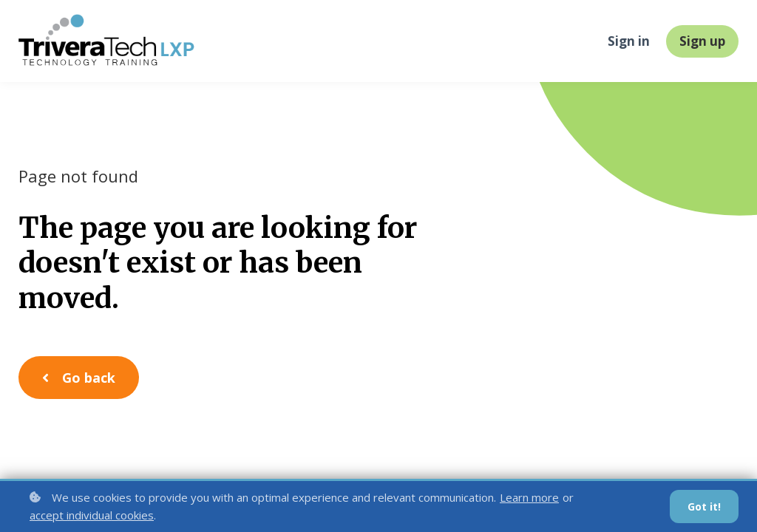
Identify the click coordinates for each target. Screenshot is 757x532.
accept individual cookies (92, 515)
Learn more (529, 497)
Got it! (704, 507)
